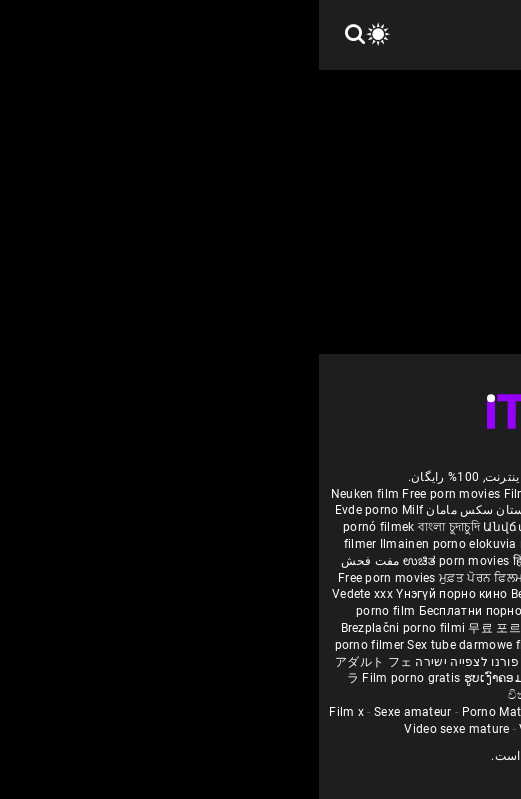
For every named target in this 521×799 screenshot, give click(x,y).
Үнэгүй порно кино (134, 594)
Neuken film (46, 494)
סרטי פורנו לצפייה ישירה (163, 662)
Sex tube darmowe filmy (156, 645)
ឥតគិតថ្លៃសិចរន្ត (248, 578)
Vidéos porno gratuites (265, 729)
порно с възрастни (257, 544)
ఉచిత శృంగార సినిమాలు (337, 561)
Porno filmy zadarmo (423, 611)
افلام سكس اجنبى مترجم (440, 510)
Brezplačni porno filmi (86, 628)
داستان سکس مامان (160, 510)
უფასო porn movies (378, 527)
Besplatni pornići (314, 611)
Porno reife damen (456, 494)
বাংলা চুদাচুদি (130, 527)
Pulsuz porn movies (413, 645)
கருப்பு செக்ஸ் (356, 544)
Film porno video (388, 729)
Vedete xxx (43, 594)
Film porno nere (230, 494)
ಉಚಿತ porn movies (139, 561)
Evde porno (48, 510)
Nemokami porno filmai (405, 594)
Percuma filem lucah (405, 628)
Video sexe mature (137, 729)
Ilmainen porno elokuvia (131, 544)
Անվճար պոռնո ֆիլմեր (242, 527)
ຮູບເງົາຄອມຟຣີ (184, 678)
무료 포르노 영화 (197, 628)
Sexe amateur (94, 712)
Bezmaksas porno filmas (264, 594)
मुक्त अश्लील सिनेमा (372, 678)
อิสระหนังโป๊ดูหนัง (294, 628)
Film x (27, 712)
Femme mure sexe (453, 712)
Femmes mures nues (332, 712)
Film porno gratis (93, 678)
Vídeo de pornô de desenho (295, 510)
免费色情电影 (327, 578)
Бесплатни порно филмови (182, 611)
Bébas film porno (284, 695)
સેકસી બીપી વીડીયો (447, 544)
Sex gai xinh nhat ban (338, 494)
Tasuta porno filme (318, 662)
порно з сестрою (416, 578)
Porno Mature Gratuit (203, 712)
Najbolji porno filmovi (290, 645)
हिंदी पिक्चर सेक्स (233, 561)
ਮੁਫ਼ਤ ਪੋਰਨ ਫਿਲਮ (164, 578)
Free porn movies (133, 494)
